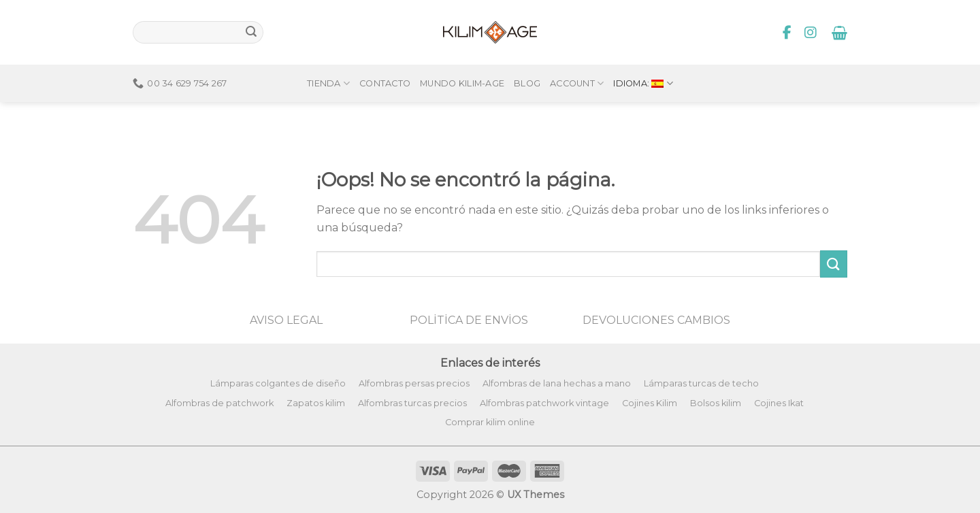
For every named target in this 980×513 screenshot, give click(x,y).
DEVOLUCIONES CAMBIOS (656, 320)
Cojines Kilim (650, 403)
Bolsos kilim (716, 403)
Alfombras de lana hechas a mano (557, 383)
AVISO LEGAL (286, 320)
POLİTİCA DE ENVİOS (469, 320)
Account (577, 60)
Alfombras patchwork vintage (544, 403)
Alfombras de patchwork (219, 403)
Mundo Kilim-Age (462, 60)
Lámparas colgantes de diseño (278, 383)
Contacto (385, 60)
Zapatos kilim (316, 403)
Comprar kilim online (490, 422)
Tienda (328, 60)
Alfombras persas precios (414, 383)
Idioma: (643, 60)
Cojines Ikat (779, 403)
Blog (527, 60)
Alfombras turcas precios (412, 403)
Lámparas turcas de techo (701, 383)
